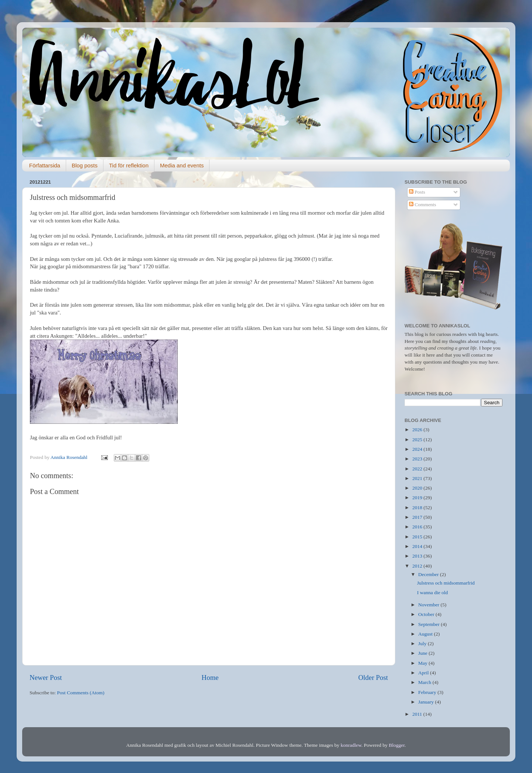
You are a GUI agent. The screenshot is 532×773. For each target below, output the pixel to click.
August (426, 634)
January (427, 702)
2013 (418, 556)
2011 (418, 714)
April (424, 673)
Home (210, 677)
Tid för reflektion (129, 165)
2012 (418, 566)
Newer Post (46, 677)
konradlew (351, 745)
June (423, 653)
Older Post (373, 677)
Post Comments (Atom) (81, 693)
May (423, 663)
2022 (418, 469)
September (429, 624)
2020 (418, 488)
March (425, 682)
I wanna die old (433, 592)
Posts (417, 192)
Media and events (182, 165)
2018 (418, 508)
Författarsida (45, 165)
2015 (418, 537)
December (429, 574)
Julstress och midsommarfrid (446, 583)
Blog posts (85, 165)
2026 (418, 430)
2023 (418, 459)
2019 (418, 498)
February (428, 692)
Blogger (397, 745)
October (427, 614)
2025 (418, 440)
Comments (423, 205)
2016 (418, 527)
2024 (418, 449)
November (429, 605)
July (423, 643)
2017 (418, 517)
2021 (418, 478)
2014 (418, 546)
